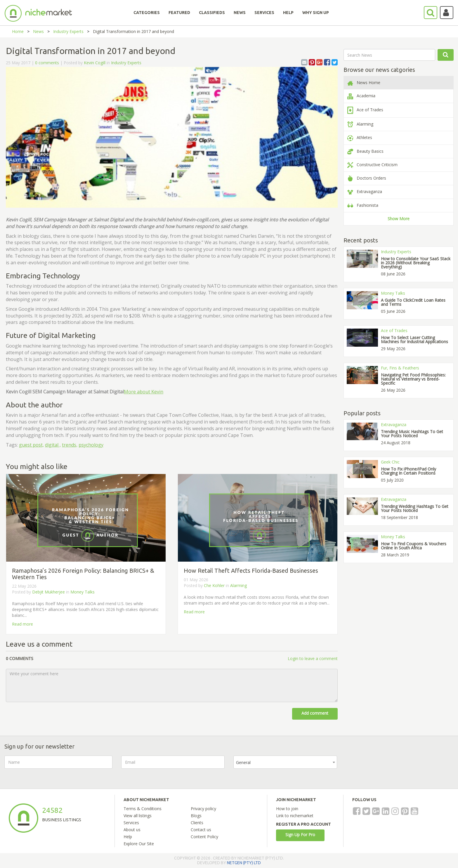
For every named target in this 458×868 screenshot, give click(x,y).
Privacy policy (203, 809)
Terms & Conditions (143, 809)
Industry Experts (68, 31)
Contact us (201, 830)
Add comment (315, 713)
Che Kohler (214, 585)
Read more (22, 624)
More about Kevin (144, 392)
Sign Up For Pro (300, 835)
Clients (197, 823)
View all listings (138, 816)
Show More (399, 219)
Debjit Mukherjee (48, 592)
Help (128, 837)
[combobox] (285, 762)
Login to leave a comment (313, 658)
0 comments (47, 63)
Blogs (196, 816)
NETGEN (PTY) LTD (244, 863)
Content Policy (204, 837)
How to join (287, 809)
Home (18, 31)
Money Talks (83, 592)
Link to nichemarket (295, 816)
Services (131, 823)
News (38, 31)
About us (132, 830)
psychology (91, 445)
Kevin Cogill (95, 63)
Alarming (238, 585)
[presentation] (390, 767)
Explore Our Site (139, 844)
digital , (53, 445)
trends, (70, 445)
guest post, (31, 445)
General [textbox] (243, 762)
